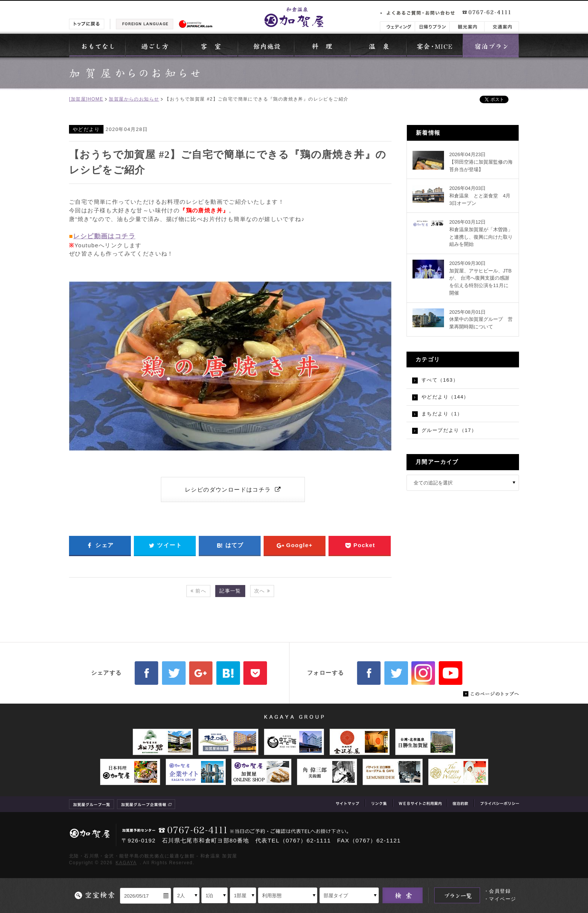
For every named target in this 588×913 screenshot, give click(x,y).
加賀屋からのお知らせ (134, 99)
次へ (262, 591)
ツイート (165, 545)
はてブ (230, 545)
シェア (100, 545)
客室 (210, 46)
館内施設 (266, 46)
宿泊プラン (491, 46)
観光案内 (467, 27)
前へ (198, 591)
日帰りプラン (432, 27)
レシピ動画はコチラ (104, 236)
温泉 (378, 46)
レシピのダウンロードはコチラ (233, 490)
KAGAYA (126, 863)
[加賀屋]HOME (86, 99)
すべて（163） (440, 380)
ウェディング (397, 27)
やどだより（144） (445, 397)
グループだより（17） (449, 430)
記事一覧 (230, 591)
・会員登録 (497, 891)
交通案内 (502, 27)
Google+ (295, 545)
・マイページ (500, 899)
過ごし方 (153, 46)
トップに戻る (87, 24)
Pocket (360, 545)
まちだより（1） (442, 414)
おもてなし (97, 46)
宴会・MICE (435, 46)
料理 (322, 46)
